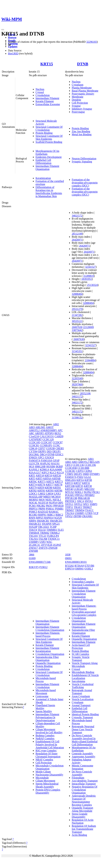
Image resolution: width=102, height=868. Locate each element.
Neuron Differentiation (84, 159)
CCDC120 (48, 439)
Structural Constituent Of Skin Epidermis (49, 137)
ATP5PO (49, 433)
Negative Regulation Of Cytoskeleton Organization (85, 790)
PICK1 (96, 492)
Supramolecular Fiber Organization (47, 659)
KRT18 (40, 476)
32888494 (77, 294)
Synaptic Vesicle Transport (81, 659)
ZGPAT (57, 545)
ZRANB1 (87, 516)
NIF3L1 (57, 500)
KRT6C (33, 482)
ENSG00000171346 (40, 562)
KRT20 (57, 476)
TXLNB (43, 539)
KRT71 (42, 482)
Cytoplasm (78, 85)
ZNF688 (33, 551)
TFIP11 (69, 507)
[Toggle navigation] (3, 30)
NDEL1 (79, 492)
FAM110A (47, 460)
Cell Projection (80, 103)
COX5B (50, 448)
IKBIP (59, 466)
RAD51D (43, 512)
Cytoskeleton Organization (50, 654)
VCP (96, 513)
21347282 (77, 315)
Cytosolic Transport (82, 717)
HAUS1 (55, 463)
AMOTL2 (34, 430)
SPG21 (56, 524)
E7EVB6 (89, 566)
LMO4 (50, 494)
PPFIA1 (80, 495)
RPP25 (40, 518)
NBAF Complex (44, 760)
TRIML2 (55, 533)
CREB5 (60, 448)
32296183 (92, 42)
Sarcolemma (78, 681)
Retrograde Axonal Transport (82, 692)
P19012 (43, 567)
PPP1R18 (58, 506)
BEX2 (58, 433)
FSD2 (80, 477)
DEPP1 (42, 451)
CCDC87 (58, 442)
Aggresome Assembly (84, 757)
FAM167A (71, 477)
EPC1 (41, 457)
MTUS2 (69, 492)
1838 (68, 555)
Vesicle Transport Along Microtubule (85, 665)
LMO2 (42, 494)
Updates (13, 46)
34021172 (77, 216)
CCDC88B (83, 468)
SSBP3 (93, 504)
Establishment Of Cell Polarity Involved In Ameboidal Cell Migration (50, 744)
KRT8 (41, 488)
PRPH (42, 509)
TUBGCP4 (53, 536)
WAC (49, 542)
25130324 (92, 285)
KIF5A (80, 480)
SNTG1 (69, 504)
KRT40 (69, 489)
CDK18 (33, 448)
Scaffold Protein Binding (49, 142)
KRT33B (70, 486)
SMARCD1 (56, 521)
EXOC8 (50, 457)
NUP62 (88, 492)
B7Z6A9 (79, 566)
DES (49, 451)
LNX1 (58, 494)
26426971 (77, 240)
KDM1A (44, 470)
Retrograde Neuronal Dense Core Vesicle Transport (83, 729)
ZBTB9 (77, 516)
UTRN (89, 513)
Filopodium (78, 778)
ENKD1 (33, 457)
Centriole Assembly (82, 754)
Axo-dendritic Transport (85, 781)
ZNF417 (33, 548)
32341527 (90, 267)
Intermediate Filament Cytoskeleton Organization (50, 628)
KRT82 (33, 491)
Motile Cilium (43, 772)
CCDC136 (78, 465)
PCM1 (32, 506)
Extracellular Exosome (48, 104)
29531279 (77, 309)
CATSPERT (35, 439)
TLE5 (61, 530)
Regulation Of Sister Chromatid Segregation (48, 755)
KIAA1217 (35, 473)
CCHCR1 (34, 445)
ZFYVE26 (47, 545)
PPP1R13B (71, 498)
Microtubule (42, 778)
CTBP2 (69, 474)
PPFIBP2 (89, 495)
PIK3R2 (41, 506)
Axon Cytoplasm (81, 696)
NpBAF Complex (45, 738)
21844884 (90, 360)
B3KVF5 (34, 567)
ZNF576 (43, 548)
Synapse (76, 106)
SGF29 (58, 518)
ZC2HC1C (35, 545)
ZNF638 (53, 548)
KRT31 (86, 483)
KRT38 (88, 486)
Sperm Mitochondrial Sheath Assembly (47, 785)
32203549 (77, 378)
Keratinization (43, 178)
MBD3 (47, 497)
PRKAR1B (84, 498)
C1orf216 (34, 436)
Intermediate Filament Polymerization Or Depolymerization (47, 717)
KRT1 (32, 476)
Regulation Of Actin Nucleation (83, 821)
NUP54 (53, 503)
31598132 (77, 418)
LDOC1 (33, 494)
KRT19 (48, 476)
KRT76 (41, 485)
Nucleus (40, 89)
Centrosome (42, 696)
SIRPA (32, 521)
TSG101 (33, 536)
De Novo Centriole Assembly (82, 773)
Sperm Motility (44, 711)
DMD (86, 474)
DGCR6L (34, 454)
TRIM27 (87, 507)
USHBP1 (34, 542)
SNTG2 (78, 504)
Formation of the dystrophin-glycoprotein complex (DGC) (85, 183)
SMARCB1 (43, 521)
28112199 (77, 234)
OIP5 (60, 503)
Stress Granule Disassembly (80, 815)
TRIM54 (80, 510)
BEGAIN (94, 462)
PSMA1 (50, 509)
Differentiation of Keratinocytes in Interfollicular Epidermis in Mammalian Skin (49, 192)
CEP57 (42, 448)
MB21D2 (89, 489)
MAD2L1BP (36, 497)
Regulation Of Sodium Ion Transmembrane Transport (84, 829)
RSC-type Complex (46, 751)
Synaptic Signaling (82, 162)
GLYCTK (34, 463)
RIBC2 (59, 515)
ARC (32, 433)
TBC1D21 (44, 527)
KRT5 (39, 479)
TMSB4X (34, 533)
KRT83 (41, 491)
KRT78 (58, 485)
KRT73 (59, 482)
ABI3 (32, 427)
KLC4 (60, 473)
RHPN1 (42, 515)
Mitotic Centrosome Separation (82, 767)
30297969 (77, 384)
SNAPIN (47, 524)
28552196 (85, 393)
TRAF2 (78, 507)
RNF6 (32, 518)
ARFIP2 (39, 433)
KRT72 (50, 482)
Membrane (78, 97)
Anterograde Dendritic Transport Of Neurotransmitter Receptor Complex (84, 800)
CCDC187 (46, 442)
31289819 (88, 276)
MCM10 (56, 497)
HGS (32, 466)
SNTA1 (89, 501)
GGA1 (88, 477)
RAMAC (54, 512)
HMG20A (70, 480)
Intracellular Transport (84, 784)
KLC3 (53, 473)
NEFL (49, 500)
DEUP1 (57, 451)
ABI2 (56, 424)
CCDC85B (71, 468)
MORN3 (34, 500)
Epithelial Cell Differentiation (43, 162)
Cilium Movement (45, 781)
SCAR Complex (80, 654)
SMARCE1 (35, 524)
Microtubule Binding (83, 672)
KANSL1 (34, 470)
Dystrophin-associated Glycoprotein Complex (84, 613)
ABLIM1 (40, 427)
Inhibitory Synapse (82, 109)
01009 (32, 558)
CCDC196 (90, 465)
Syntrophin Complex (83, 582)
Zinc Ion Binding (81, 131)
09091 (68, 558)
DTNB (83, 64)
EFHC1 (59, 454)
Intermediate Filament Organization (47, 168)
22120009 (88, 327)
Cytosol (40, 92)
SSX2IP (33, 527)
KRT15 (47, 64)
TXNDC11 (54, 539)
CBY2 (69, 465)
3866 (32, 555)
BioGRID (13, 54)
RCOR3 (33, 515)
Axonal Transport (81, 705)
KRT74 (33, 485)
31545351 (77, 351)
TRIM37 (70, 510)
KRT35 (79, 486)
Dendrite (76, 100)
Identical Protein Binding (85, 714)
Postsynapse (78, 112)
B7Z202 (69, 566)
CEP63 (88, 471)
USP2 (42, 542)
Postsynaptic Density (83, 94)
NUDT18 (43, 503)
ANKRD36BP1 (49, 430)
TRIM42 (45, 533)
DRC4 (43, 454)
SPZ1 (86, 504)
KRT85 (50, 491)
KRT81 (57, 488)
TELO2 (42, 530)
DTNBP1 (95, 474)
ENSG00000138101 (76, 562)
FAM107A (35, 460)
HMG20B (40, 466)
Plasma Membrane (82, 88)
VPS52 (69, 516)
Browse (12, 37)
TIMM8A (52, 530)
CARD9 (59, 436)
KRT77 (50, 485)
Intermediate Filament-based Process (48, 634)
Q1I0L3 (89, 569)
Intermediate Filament (47, 98)
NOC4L (33, 503)
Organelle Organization (48, 663)
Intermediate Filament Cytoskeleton (47, 686)
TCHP (53, 527)
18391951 (87, 279)
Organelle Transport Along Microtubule (82, 809)
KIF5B (88, 480)
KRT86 (58, 491)
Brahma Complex (45, 735)
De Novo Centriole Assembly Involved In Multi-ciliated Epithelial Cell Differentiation (85, 740)
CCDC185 (35, 442)
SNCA (80, 501)
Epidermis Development (49, 157)
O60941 (79, 569)
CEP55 (80, 471)
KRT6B (56, 479)
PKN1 (49, 506)
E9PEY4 (70, 569)
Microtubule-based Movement (46, 692)
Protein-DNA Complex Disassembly (48, 791)
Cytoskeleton (43, 95)
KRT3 (32, 479)
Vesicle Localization (83, 699)
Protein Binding (44, 133)
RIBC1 (51, 515)
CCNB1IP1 (46, 445)
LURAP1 (79, 489)
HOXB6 (51, 466)
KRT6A (47, 479)
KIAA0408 (56, 470)
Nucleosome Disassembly (49, 775)
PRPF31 (33, 509)
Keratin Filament (45, 101)
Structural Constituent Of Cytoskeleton (49, 128)
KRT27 (78, 483)
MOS (42, 500)
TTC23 (42, 536)
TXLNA (33, 539)
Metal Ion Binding (82, 134)
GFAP (56, 460)
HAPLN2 (45, 463)
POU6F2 (70, 495)
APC (60, 430)
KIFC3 (45, 473)
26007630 (77, 327)
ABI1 (91, 459)
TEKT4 (33, 530)
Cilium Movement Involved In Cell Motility (49, 731)
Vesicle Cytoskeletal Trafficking (83, 686)
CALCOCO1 (47, 436)
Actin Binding (79, 835)
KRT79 (33, 488)
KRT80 (48, 488)
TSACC (89, 510)
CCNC (57, 445)
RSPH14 (49, 518)
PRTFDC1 (71, 501)
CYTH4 (33, 451)
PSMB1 (59, 509)
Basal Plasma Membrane (85, 91)
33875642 (77, 330)
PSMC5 (33, 512)
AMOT (50, 427)
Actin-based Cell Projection (81, 647)
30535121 (77, 321)
